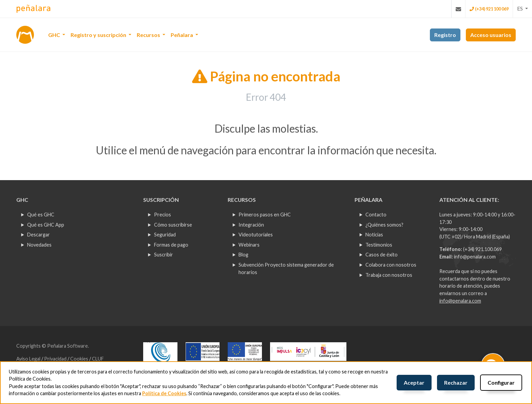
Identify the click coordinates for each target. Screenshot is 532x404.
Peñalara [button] (182, 35)
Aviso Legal (29, 359)
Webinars (249, 245)
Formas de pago (171, 245)
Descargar (39, 235)
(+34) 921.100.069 (482, 249)
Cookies (80, 359)
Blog (243, 255)
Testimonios (379, 245)
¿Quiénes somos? (384, 225)
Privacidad (56, 359)
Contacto (376, 215)
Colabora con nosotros (391, 265)
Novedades (39, 245)
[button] (522, 8)
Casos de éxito (382, 255)
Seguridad (165, 235)
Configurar (501, 382)
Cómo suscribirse (173, 225)
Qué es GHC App (46, 225)
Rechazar (456, 382)
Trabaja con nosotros (389, 275)
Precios (163, 215)
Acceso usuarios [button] (491, 35)
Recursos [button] (149, 35)
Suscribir (164, 255)
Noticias (374, 235)
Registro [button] (445, 35)
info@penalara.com (475, 257)
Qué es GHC (41, 215)
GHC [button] (55, 35)
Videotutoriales (256, 235)
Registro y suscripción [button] (99, 35)
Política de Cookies (164, 393)
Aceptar (414, 382)
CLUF (98, 359)
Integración (251, 225)
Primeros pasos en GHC (265, 215)
